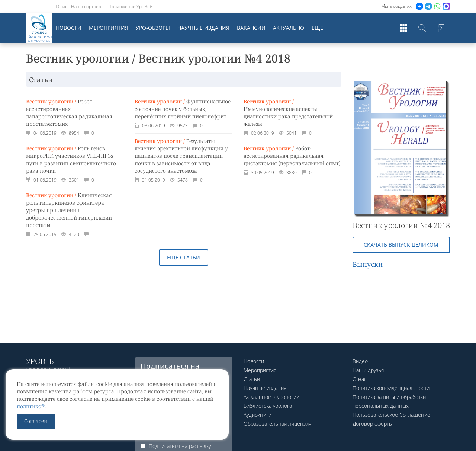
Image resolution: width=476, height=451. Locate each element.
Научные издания (203, 28)
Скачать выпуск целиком (401, 245)
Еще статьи (184, 257)
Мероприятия (109, 28)
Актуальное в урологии (271, 397)
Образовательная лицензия (277, 424)
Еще (317, 28)
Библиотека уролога (268, 406)
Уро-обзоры (153, 28)
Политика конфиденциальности (391, 388)
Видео (360, 361)
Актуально (289, 28)
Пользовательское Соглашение (391, 415)
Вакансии (251, 28)
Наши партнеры (88, 7)
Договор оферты (373, 424)
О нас (62, 7)
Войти (441, 28)
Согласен (36, 421)
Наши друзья (368, 370)
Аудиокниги (258, 415)
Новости (69, 28)
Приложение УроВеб (130, 7)
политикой (31, 406)
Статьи (252, 379)
